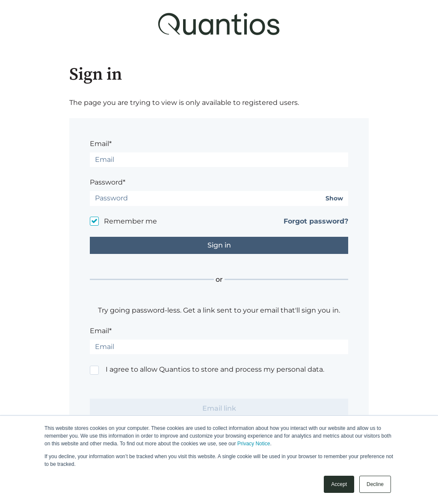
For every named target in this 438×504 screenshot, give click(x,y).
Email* (101, 144)
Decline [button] (375, 484)
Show (334, 198)
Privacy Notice (254, 444)
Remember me (130, 221)
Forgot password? (316, 221)
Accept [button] (339, 484)
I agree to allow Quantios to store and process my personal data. (215, 369)
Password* (108, 182)
